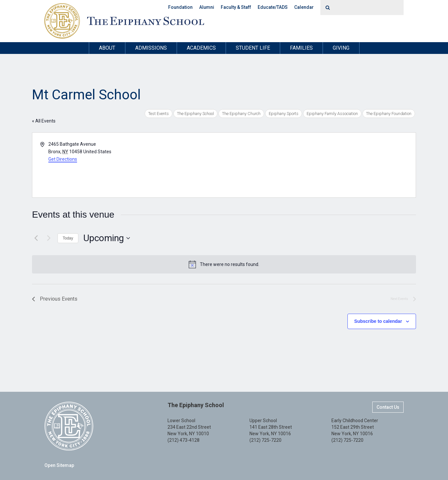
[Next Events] (49, 238)
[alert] (224, 264)
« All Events (44, 121)
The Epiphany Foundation (389, 114)
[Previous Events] (36, 238)
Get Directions (63, 159)
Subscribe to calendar (378, 321)
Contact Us (388, 407)
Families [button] (301, 48)
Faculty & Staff (236, 7)
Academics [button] (201, 48)
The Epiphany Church (241, 114)
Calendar (304, 7)
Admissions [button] (151, 48)
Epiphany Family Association (332, 114)
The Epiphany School (195, 114)
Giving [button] (341, 48)
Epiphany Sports (284, 114)
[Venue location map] (319, 165)
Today (68, 238)
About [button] (107, 48)
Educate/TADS (273, 7)
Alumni (207, 7)
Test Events (159, 114)
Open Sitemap (59, 465)
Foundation (180, 7)
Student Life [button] (253, 48)
